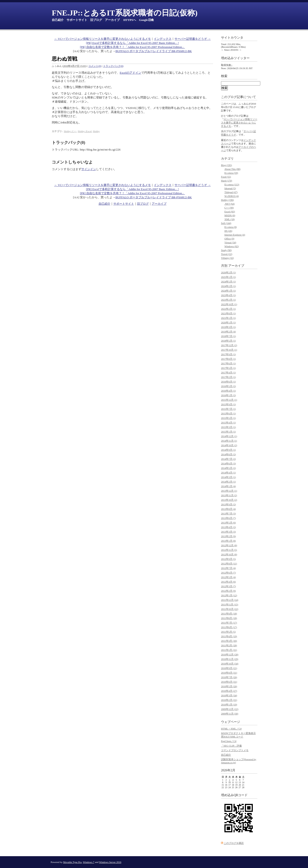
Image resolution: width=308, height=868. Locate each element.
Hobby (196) (227, 200)
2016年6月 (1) (228, 382)
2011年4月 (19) (229, 636)
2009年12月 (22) (230, 709)
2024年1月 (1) (228, 291)
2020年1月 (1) (228, 322)
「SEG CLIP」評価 (231, 746)
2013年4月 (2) (228, 527)
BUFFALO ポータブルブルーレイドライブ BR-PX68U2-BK (154, 51)
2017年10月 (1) (229, 350)
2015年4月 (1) (228, 423)
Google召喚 (146, 20)
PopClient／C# (229, 741)
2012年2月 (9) (228, 591)
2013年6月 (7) (228, 518)
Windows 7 (89, 862)
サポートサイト (77, 20)
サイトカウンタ (232, 38)
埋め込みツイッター (235, 58)
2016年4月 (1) (228, 391)
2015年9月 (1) (228, 404)
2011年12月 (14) (230, 600)
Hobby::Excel (85, 131)
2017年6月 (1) (228, 363)
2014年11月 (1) (229, 441)
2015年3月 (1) (228, 427)
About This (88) (232, 169)
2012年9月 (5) (228, 559)
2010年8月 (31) (229, 673)
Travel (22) (227, 254)
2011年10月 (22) (230, 609)
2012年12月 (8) (229, 545)
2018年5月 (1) (228, 341)
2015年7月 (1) (228, 409)
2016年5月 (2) (228, 386)
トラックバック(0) (113, 66)
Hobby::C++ (70, 131)
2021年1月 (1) (228, 318)
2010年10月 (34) (230, 664)
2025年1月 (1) (228, 277)
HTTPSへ (130, 20)
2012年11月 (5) (229, 550)
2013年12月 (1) (229, 491)
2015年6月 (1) (228, 413)
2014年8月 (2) (228, 454)
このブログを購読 (234, 843)
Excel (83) (230, 211)
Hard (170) (227, 181)
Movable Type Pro (72, 862)
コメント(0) (95, 66)
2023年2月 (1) (228, 300)
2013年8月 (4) (228, 509)
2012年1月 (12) (229, 595)
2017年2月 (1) (228, 377)
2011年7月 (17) (229, 623)
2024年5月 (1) (228, 282)
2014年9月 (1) (228, 450)
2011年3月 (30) (229, 641)
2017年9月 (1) (228, 354)
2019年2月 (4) (228, 332)
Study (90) (226, 250)
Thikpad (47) (231, 192)
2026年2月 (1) (228, 272)
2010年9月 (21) (229, 668)
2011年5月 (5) (228, 632)
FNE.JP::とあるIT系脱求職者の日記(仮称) (125, 13)
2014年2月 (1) (228, 482)
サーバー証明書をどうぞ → (192, 39)
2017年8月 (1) (228, 359)
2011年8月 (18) (229, 618)
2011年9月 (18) (229, 614)
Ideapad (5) (230, 188)
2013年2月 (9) (228, 536)
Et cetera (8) (231, 227)
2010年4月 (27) (229, 691)
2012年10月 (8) (229, 554)
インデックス (163, 39)
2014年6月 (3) (228, 463)
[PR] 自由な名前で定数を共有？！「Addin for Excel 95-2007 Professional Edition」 (132, 47)
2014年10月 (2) (229, 445)
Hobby (96, 131)
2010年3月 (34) (229, 695)
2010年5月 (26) (229, 686)
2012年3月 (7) (228, 586)
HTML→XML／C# (231, 729)
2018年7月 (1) (228, 336)
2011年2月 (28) (229, 645)
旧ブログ (96, 20)
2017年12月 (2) (229, 345)
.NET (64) (230, 204)
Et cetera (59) (231, 173)
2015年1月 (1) (228, 432)
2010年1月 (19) (229, 704)
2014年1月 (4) (228, 486)
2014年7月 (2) (228, 459)
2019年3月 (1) (228, 327)
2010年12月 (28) (230, 654)
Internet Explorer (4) (235, 235)
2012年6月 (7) (228, 573)
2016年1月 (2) (228, 395)
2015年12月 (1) (229, 400)
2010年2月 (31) (229, 700)
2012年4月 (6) (228, 582)
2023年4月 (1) (228, 295)
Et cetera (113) (232, 184)
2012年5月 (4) (228, 577)
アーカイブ (112, 20)
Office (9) (229, 239)
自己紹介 (58, 20)
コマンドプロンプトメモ (235, 750)
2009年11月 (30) (230, 714)
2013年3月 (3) (228, 532)
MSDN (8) (230, 215)
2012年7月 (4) (228, 568)
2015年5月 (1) (228, 418)
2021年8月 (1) (228, 313)
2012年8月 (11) (229, 564)
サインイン (89, 169)
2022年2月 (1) (228, 309)
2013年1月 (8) (228, 541)
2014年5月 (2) (228, 468)
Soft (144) (226, 223)
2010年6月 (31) (229, 682)
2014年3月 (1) (228, 477)
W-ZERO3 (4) (232, 196)
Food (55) (226, 177)
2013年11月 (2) (229, 495)
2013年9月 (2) (228, 504)
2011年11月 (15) (230, 604)
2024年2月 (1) (228, 286)
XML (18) (230, 219)
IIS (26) (228, 231)
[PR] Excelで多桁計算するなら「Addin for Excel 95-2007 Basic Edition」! (133, 43)
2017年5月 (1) (228, 368)
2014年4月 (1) (228, 473)
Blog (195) (226, 165)
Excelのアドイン (130, 73)
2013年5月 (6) (228, 523)
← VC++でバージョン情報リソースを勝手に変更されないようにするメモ (103, 39)
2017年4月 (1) (228, 372)
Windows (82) (232, 246)
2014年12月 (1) (229, 436)
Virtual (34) (230, 242)
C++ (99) (229, 208)
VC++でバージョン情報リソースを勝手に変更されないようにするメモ (239, 123)
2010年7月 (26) (229, 677)
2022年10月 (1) (229, 304)
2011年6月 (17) (229, 627)
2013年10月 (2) (229, 500)
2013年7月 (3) (228, 513)
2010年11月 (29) (230, 659)
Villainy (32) (227, 258)
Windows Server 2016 (110, 862)
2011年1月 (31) (229, 650)
